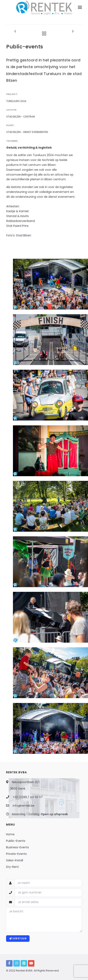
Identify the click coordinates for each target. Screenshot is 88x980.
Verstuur (18, 938)
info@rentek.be (24, 806)
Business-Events (17, 847)
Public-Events (16, 841)
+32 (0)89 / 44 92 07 (28, 797)
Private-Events (16, 854)
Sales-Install (15, 860)
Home (10, 834)
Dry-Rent (12, 867)
